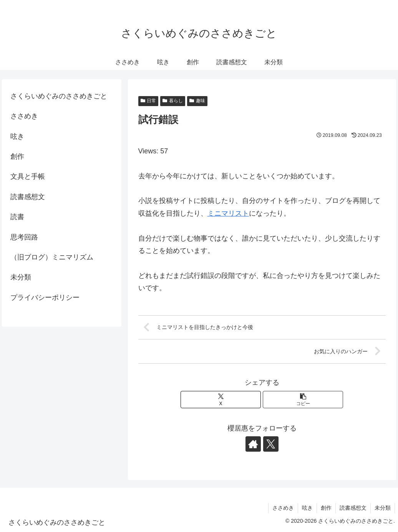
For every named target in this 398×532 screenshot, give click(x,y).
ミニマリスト (228, 213)
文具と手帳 (28, 176)
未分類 (21, 277)
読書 (17, 217)
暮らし (173, 101)
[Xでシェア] (221, 400)
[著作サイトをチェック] (253, 444)
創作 (17, 156)
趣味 (197, 101)
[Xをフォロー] (271, 444)
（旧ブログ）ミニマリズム (52, 257)
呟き (17, 136)
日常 (148, 101)
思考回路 (24, 237)
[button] (303, 400)
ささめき (24, 116)
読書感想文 (28, 197)
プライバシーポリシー (45, 298)
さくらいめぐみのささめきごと (59, 96)
